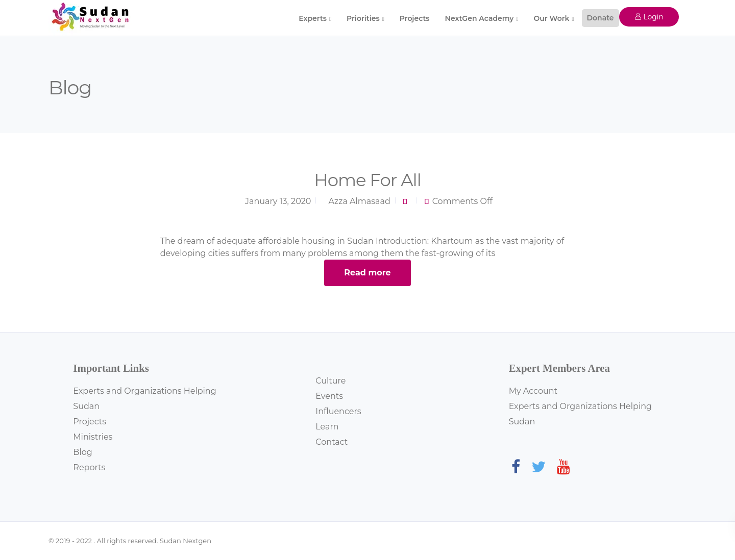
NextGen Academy (480, 18)
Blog (82, 452)
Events (329, 396)
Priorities (363, 18)
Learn (327, 427)
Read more (367, 273)
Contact (332, 442)
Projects (415, 18)
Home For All (367, 180)
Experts (313, 18)
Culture (330, 381)
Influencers (338, 411)
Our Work (551, 18)
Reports (89, 467)
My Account (533, 391)
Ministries (93, 437)
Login (649, 17)
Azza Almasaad (360, 201)
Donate (601, 18)
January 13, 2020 (278, 201)
